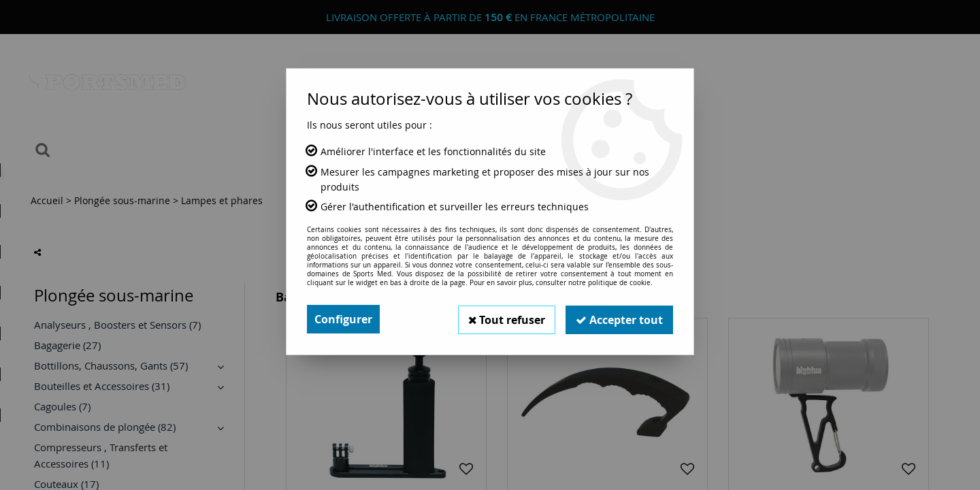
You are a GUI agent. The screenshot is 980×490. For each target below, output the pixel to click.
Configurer (343, 319)
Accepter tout (619, 319)
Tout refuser (504, 319)
